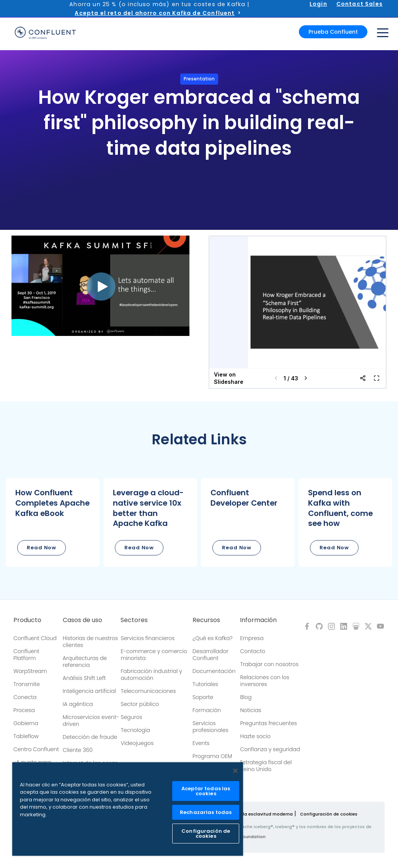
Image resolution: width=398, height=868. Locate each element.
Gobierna (26, 723)
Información (258, 620)
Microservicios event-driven (91, 721)
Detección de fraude (90, 737)
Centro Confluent (36, 749)
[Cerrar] (235, 771)
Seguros (131, 717)
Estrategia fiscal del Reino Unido (266, 766)
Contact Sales (360, 4)
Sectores (134, 620)
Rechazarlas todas (206, 812)
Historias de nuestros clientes (90, 642)
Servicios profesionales (210, 727)
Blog (246, 697)
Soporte (203, 697)
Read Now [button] (42, 548)
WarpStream (30, 671)
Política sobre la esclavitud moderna (252, 814)
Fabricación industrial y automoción (151, 675)
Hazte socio (255, 736)
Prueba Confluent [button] (333, 31)
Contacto (253, 651)
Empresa (252, 638)
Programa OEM (212, 756)
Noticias (250, 710)
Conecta (25, 697)
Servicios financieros (148, 638)
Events (201, 743)
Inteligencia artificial (89, 691)
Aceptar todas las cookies (206, 791)
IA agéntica (78, 704)
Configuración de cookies (329, 814)
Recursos (206, 620)
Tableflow (26, 736)
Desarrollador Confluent (210, 655)
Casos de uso (82, 620)
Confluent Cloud (35, 638)
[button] (53, 522)
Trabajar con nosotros (269, 664)
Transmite (27, 684)
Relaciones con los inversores (265, 681)
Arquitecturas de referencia (85, 662)
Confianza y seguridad (270, 749)
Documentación (214, 671)
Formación (207, 710)
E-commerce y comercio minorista (154, 655)
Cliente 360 (78, 750)
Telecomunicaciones (148, 691)
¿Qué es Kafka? (212, 638)
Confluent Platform (26, 655)
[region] (128, 809)
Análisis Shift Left (84, 678)
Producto (27, 620)
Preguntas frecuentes (268, 723)
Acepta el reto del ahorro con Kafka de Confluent (155, 13)
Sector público (140, 704)
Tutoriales (205, 684)
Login (318, 4)
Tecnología (135, 730)
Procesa (24, 710)
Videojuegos (137, 743)
